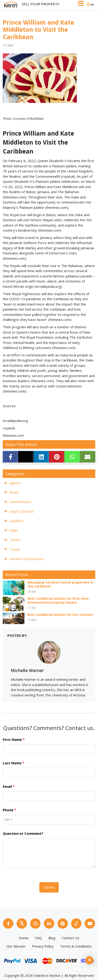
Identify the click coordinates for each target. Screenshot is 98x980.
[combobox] (8, 820)
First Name (14, 739)
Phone (9, 810)
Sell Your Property (41, 4)
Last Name (13, 763)
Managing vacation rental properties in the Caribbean (60, 585)
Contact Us (71, 938)
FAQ (38, 938)
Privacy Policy (43, 946)
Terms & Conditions (76, 946)
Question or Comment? (23, 833)
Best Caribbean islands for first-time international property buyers (58, 601)
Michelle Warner (27, 670)
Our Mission (16, 946)
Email (9, 786)
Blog (52, 938)
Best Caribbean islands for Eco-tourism (60, 615)
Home (24, 938)
